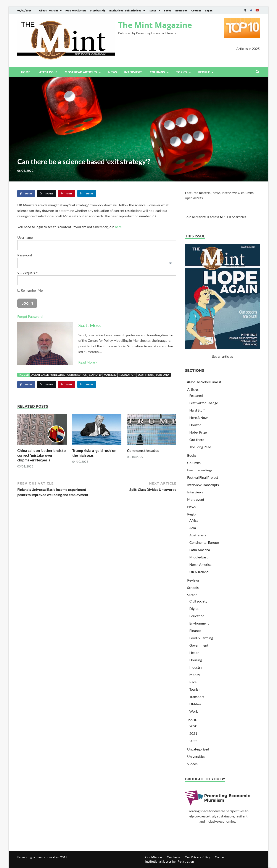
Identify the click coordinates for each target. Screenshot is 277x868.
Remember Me (30, 290)
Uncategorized (198, 749)
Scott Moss (89, 325)
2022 (193, 741)
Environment (199, 623)
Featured (196, 395)
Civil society (198, 601)
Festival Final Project (203, 477)
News (113, 72)
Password (25, 255)
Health (194, 653)
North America (200, 564)
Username (25, 237)
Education (181, 10)
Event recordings (200, 470)
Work (194, 711)
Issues (153, 10)
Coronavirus (77, 375)
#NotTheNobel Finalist (204, 382)
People (204, 72)
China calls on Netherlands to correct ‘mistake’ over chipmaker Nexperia (42, 455)
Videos (192, 764)
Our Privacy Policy (197, 857)
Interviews (133, 72)
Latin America (200, 550)
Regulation (127, 375)
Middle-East (199, 557)
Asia (193, 528)
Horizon (195, 425)
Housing (196, 660)
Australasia (198, 535)
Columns (157, 72)
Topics (182, 72)
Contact (196, 10)
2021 (193, 733)
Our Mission (154, 857)
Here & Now (198, 417)
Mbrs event (196, 499)
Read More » (88, 362)
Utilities (195, 704)
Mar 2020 (110, 375)
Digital (194, 608)
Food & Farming (201, 638)
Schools (193, 587)
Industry (196, 667)
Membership (98, 10)
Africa (194, 520)
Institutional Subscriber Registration (170, 861)
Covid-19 (95, 375)
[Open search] (258, 72)
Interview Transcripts (203, 485)
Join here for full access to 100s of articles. (216, 217)
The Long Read (200, 447)
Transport (197, 697)
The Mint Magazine (155, 25)
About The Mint (48, 10)
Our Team (173, 857)
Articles (193, 389)
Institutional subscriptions (125, 10)
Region (192, 514)
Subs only (163, 375)
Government (199, 645)
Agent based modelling (48, 375)
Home (26, 72)
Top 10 (192, 720)
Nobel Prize (198, 432)
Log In (209, 10)
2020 (193, 726)
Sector (192, 595)
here (118, 227)
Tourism (195, 689)
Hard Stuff (197, 410)
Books (168, 10)
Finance (195, 630)
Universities (196, 756)
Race (193, 682)
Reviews (193, 580)
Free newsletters (76, 10)
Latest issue (47, 72)
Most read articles (81, 72)
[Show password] (171, 263)
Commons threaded (143, 451)
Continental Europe (204, 542)
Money (195, 675)
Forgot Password (30, 316)
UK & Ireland (199, 572)
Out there (197, 440)
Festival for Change (204, 403)
